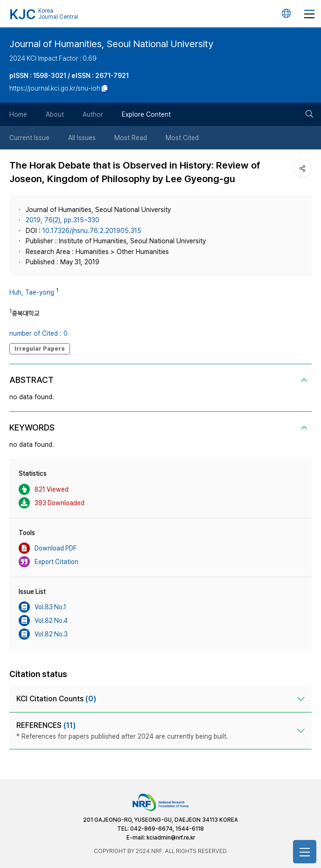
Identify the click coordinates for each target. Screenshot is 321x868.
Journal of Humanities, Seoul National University (111, 44)
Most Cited (182, 138)
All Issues (82, 138)
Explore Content (146, 114)
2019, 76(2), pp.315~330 (63, 220)
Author (93, 114)
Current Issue (29, 138)
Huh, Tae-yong (32, 292)
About (55, 114)
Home (18, 114)
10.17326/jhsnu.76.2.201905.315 (92, 231)
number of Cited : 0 (38, 333)
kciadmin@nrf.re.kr (171, 838)
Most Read (131, 138)
